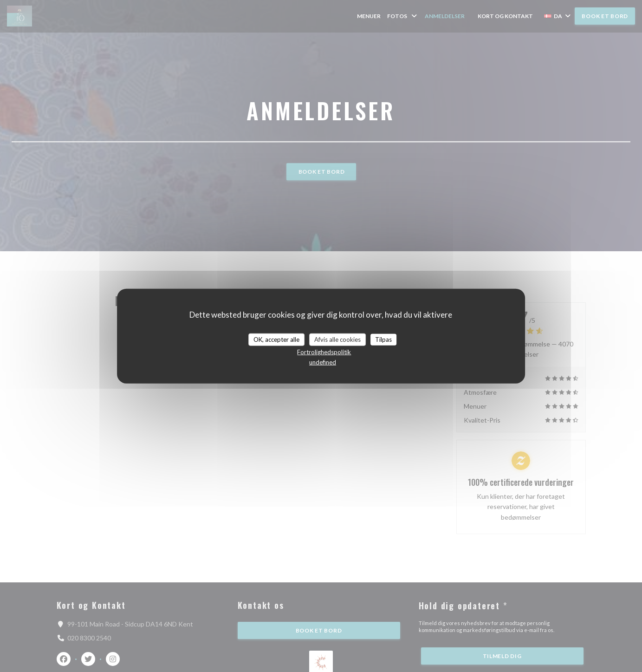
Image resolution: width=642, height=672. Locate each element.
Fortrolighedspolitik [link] (324, 352)
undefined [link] (323, 362)
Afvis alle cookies (337, 339)
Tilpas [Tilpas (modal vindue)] (383, 339)
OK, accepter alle (276, 339)
